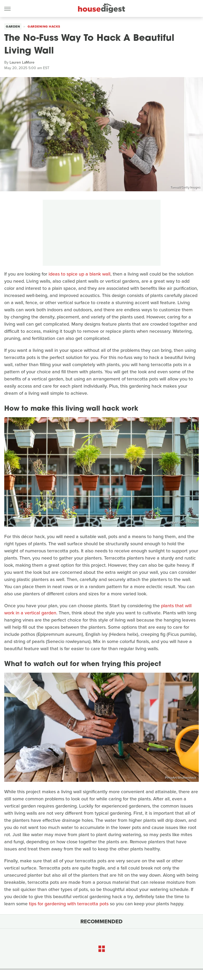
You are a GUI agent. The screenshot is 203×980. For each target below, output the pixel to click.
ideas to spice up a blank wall (79, 274)
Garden (13, 26)
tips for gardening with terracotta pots (69, 904)
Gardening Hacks (44, 26)
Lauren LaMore (22, 62)
